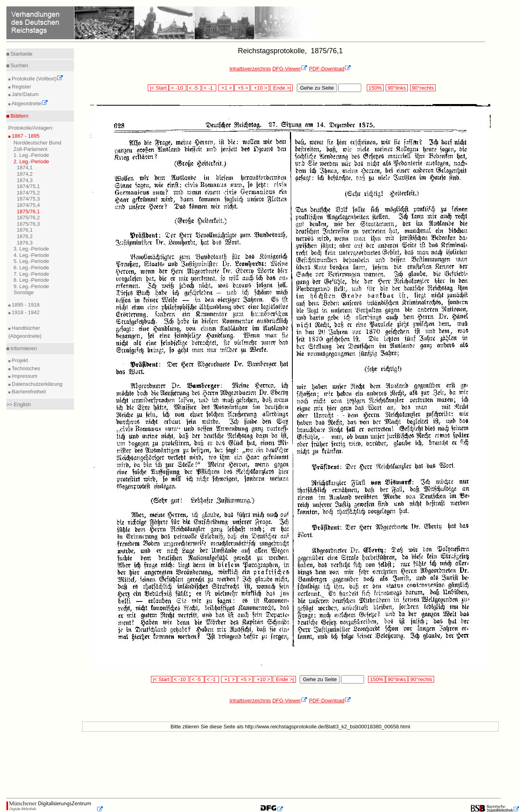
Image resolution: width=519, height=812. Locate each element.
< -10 (178, 88)
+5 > (242, 88)
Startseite (21, 54)
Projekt (19, 360)
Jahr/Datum (25, 94)
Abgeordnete (29, 103)
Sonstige (24, 292)
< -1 (209, 88)
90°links (397, 88)
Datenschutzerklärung (36, 384)
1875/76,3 (28, 224)
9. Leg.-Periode (31, 286)
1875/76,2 (28, 218)
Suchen (19, 65)
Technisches (25, 368)
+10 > (260, 88)
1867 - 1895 (25, 136)
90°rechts (423, 88)
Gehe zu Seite (317, 88)
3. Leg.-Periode (31, 249)
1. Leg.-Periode (31, 155)
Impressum (24, 376)
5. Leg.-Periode (31, 261)
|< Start (158, 88)
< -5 (194, 88)
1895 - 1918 (25, 305)
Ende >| (282, 88)
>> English (19, 404)
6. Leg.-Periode (31, 268)
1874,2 (25, 174)
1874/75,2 (28, 193)
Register (21, 87)
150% (375, 88)
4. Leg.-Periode (31, 255)
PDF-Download (330, 69)
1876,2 (25, 236)
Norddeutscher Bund (37, 143)
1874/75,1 (28, 186)
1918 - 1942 (25, 312)
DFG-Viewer (290, 69)
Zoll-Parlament (31, 149)
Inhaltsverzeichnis (250, 69)
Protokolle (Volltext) (37, 79)
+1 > (226, 88)
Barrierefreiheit (28, 392)
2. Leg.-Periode (31, 161)
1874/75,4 (28, 205)
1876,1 (25, 230)
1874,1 (25, 167)
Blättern (19, 116)
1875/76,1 (28, 212)
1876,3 (25, 243)
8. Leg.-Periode (31, 280)
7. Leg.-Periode (31, 274)
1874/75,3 (28, 199)
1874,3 (25, 180)
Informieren (23, 348)
